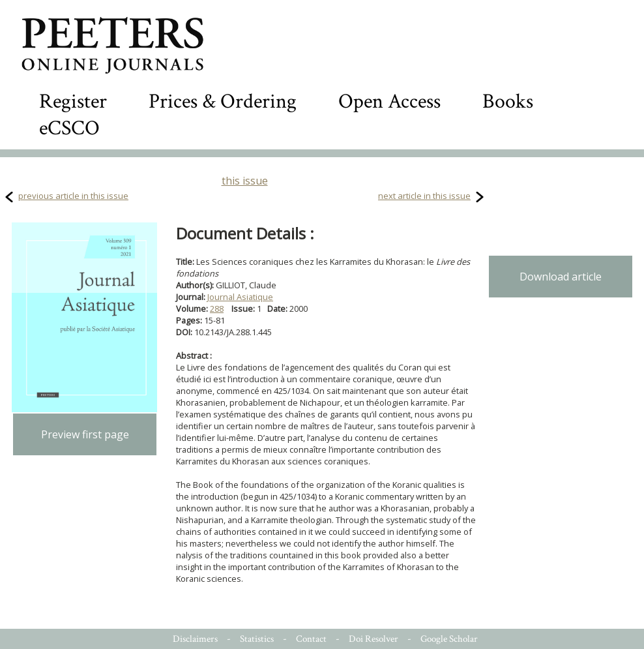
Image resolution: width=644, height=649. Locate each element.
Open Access (389, 101)
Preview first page (85, 434)
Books (508, 101)
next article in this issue (424, 196)
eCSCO (69, 128)
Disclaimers (195, 639)
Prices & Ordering (223, 101)
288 (217, 309)
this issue (245, 181)
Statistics (257, 639)
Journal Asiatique (240, 297)
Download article (561, 277)
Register (73, 101)
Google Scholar (449, 639)
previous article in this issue (73, 196)
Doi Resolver (373, 639)
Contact (311, 639)
